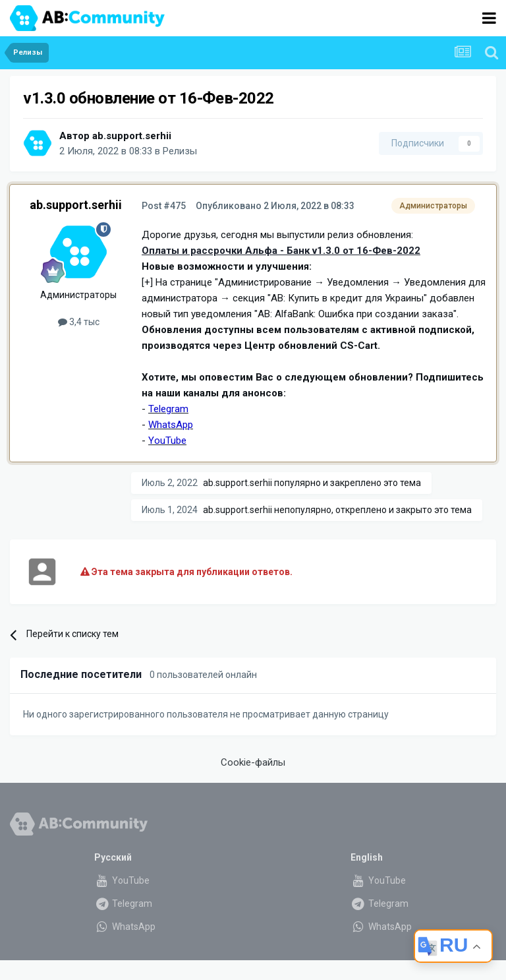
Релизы (180, 151)
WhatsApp (125, 927)
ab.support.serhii (132, 136)
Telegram (123, 903)
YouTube (122, 880)
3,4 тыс (79, 322)
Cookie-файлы (253, 762)
